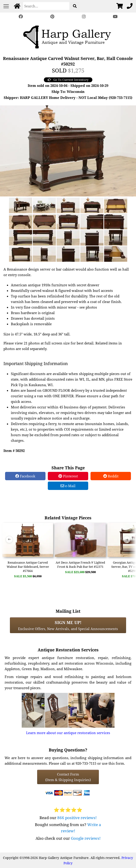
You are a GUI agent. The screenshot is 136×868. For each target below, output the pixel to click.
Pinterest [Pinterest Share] (68, 476)
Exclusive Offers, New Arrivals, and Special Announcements (68, 625)
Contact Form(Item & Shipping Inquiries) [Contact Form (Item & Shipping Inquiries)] (68, 777)
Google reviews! (86, 838)
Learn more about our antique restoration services (68, 733)
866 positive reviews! (77, 818)
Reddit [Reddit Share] (111, 476)
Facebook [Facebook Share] (25, 476)
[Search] (46, 6)
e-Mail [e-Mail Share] (68, 486)
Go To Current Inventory (68, 80)
